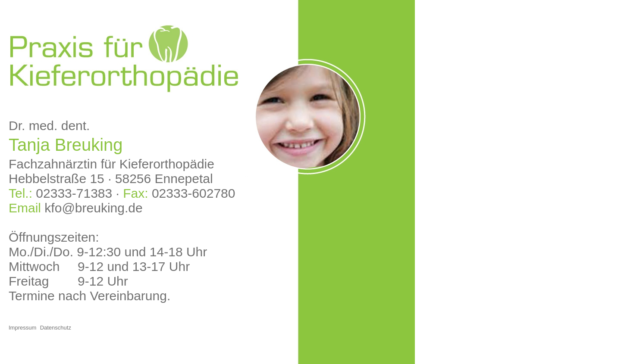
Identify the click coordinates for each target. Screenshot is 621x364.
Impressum (22, 328)
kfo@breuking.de (93, 208)
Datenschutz (56, 328)
